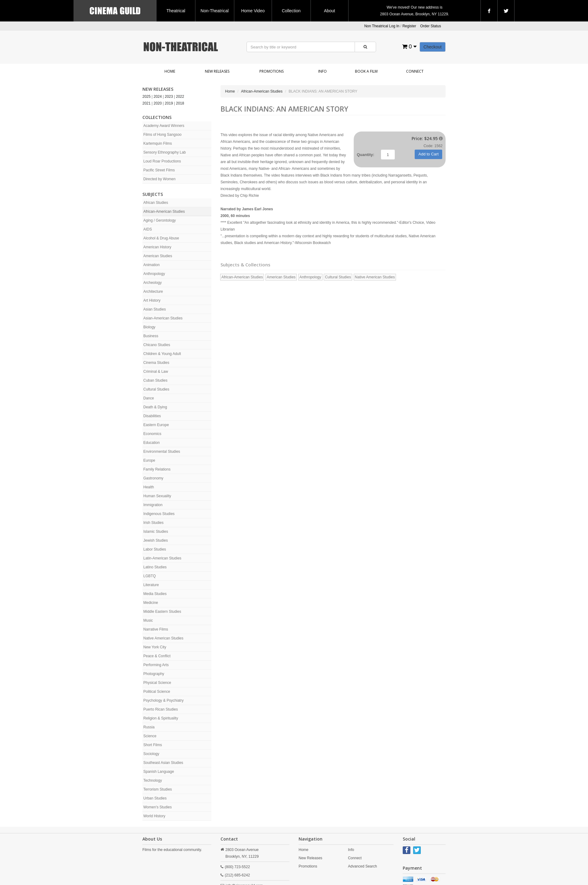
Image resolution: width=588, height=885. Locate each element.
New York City (155, 647)
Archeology (153, 283)
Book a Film (366, 71)
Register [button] (409, 26)
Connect (415, 71)
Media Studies (155, 594)
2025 (147, 97)
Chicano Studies (157, 345)
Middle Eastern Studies (162, 612)
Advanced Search (362, 866)
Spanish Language (159, 772)
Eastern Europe (156, 425)
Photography (154, 674)
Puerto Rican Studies (161, 709)
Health (149, 487)
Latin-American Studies (162, 558)
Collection (291, 11)
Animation (151, 265)
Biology (149, 327)
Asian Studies (155, 309)
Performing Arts (156, 665)
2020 (158, 103)
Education (151, 443)
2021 (147, 103)
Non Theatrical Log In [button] (382, 26)
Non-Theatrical (215, 11)
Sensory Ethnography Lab (165, 152)
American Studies (158, 256)
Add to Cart (428, 154)
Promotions (271, 71)
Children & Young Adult (162, 354)
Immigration (153, 505)
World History (154, 816)
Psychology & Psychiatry (163, 700)
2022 (180, 97)
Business (151, 336)
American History (157, 247)
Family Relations (157, 469)
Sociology (151, 754)
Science (150, 736)
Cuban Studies (155, 380)
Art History (152, 300)
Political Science (157, 692)
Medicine (151, 603)
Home (170, 71)
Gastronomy (153, 478)
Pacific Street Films (159, 170)
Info (322, 71)
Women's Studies (158, 807)
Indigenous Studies (159, 514)
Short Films (153, 745)
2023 (169, 97)
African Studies (156, 203)
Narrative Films (156, 629)
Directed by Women (159, 179)
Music (148, 620)
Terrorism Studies (158, 789)
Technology (153, 780)
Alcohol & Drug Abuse (161, 238)
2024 (158, 97)
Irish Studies (153, 523)
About (330, 11)
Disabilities (152, 416)
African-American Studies (164, 212)
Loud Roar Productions (162, 161)
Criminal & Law (156, 372)
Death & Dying (155, 407)
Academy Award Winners (164, 126)
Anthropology (154, 274)
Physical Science (157, 683)
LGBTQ (150, 576)
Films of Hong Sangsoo (162, 135)
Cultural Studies (156, 389)
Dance (149, 398)
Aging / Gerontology (160, 220)
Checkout (433, 47)
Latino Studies (155, 567)
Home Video (253, 11)
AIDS (148, 229)
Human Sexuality (157, 496)
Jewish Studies (156, 540)
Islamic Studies (156, 532)
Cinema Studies (156, 363)
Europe (149, 460)
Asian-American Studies (163, 318)
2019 (169, 103)
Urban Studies (155, 798)
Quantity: (366, 155)
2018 (180, 103)
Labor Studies (155, 549)
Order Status (431, 26)
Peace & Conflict (157, 656)
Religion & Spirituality (161, 718)
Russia (149, 727)
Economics (152, 434)
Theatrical (176, 11)
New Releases (217, 71)
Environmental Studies (162, 452)
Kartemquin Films (158, 143)
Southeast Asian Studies (163, 763)
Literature (151, 585)
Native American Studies (163, 638)
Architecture (153, 292)
